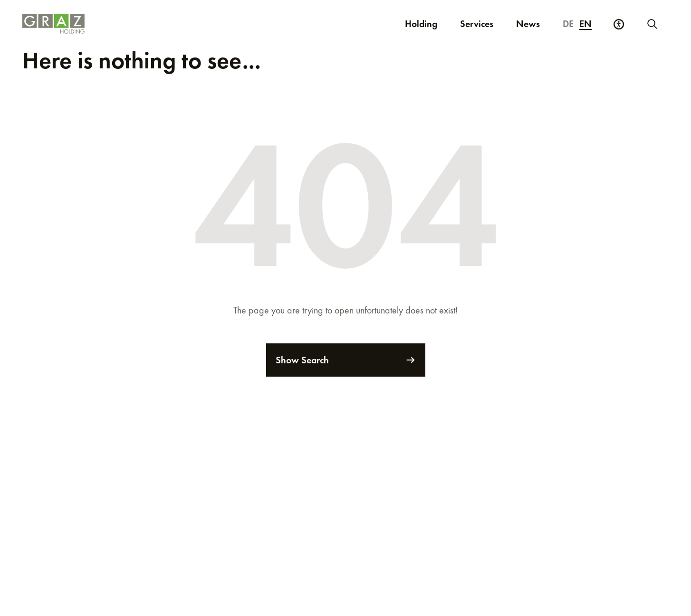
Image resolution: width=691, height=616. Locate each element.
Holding (421, 24)
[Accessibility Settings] (619, 24)
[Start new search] (652, 24)
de (568, 24)
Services (477, 24)
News (528, 24)
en (585, 24)
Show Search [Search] (346, 360)
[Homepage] (170, 24)
